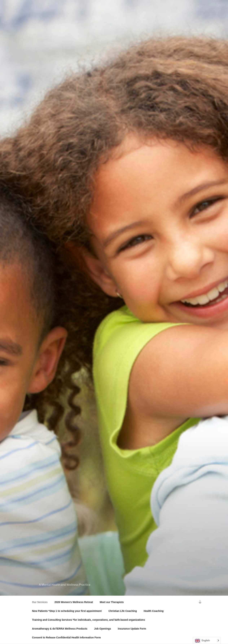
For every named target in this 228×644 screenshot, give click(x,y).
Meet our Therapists (112, 602)
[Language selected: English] (207, 640)
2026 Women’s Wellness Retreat (74, 602)
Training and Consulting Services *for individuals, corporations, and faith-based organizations (89, 620)
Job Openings (103, 629)
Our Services (40, 602)
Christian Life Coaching (123, 611)
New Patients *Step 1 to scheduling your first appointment (67, 611)
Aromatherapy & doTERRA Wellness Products (60, 629)
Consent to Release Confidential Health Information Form (66, 638)
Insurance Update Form (132, 629)
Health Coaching (154, 611)
